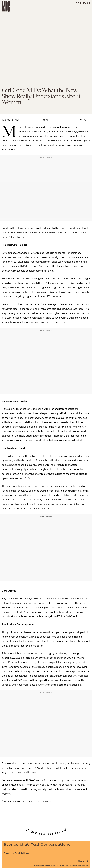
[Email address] (46, 853)
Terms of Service (72, 865)
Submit (83, 861)
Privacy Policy (84, 865)
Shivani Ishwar (12, 120)
